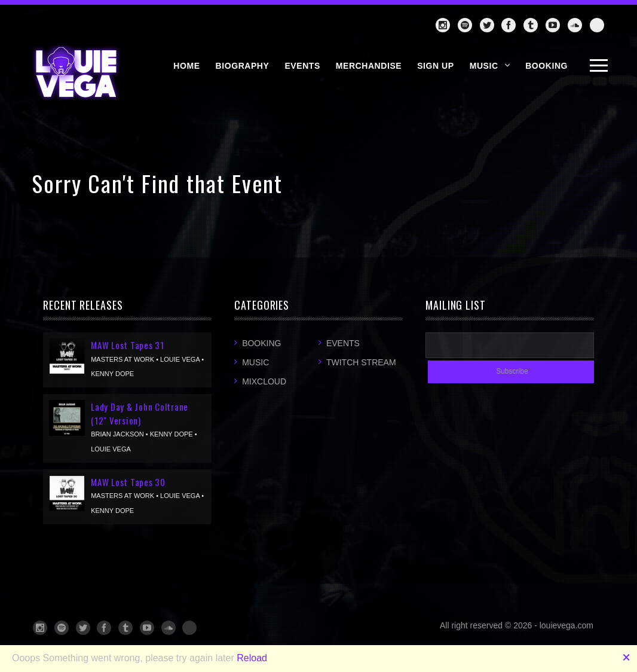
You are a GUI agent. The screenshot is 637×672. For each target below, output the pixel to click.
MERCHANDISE (369, 66)
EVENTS (302, 66)
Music (484, 66)
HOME (186, 66)
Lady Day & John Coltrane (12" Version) (140, 413)
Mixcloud (264, 381)
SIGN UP (436, 66)
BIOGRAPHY (243, 66)
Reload (252, 658)
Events (343, 343)
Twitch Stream (361, 362)
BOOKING (546, 66)
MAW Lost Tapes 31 (128, 345)
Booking (261, 343)
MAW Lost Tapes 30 (128, 482)
